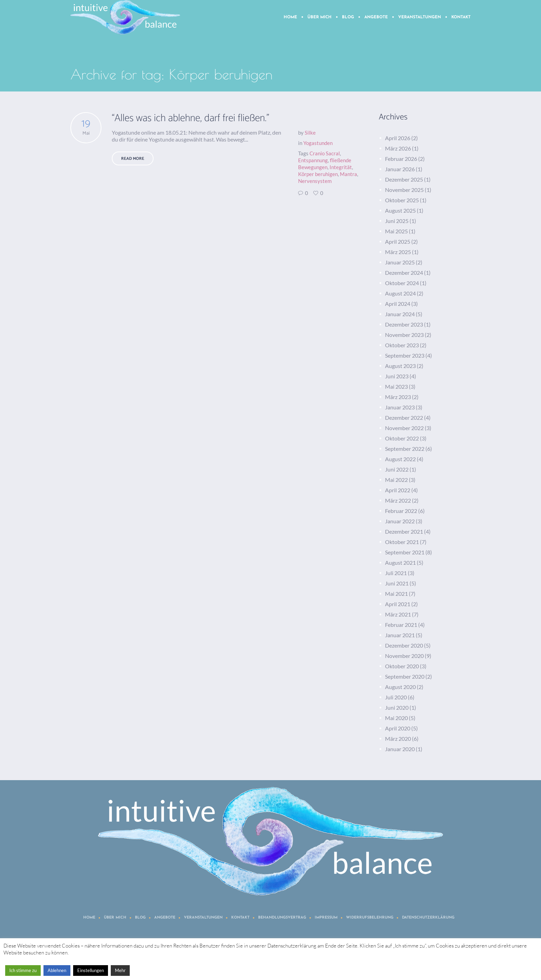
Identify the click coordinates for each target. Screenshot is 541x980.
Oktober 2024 (402, 283)
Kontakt (240, 918)
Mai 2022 (396, 480)
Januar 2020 (400, 749)
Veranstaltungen (203, 918)
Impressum (326, 918)
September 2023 (405, 355)
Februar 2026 (401, 159)
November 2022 (404, 428)
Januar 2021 (400, 635)
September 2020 (405, 676)
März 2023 (398, 397)
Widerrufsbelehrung (370, 918)
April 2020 (398, 728)
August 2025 (400, 210)
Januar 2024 (400, 314)
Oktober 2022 (402, 438)
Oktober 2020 (402, 666)
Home (89, 918)
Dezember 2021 (404, 531)
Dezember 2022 (404, 418)
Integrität (341, 167)
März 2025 (398, 252)
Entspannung (313, 160)
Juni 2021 (397, 583)
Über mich (115, 918)
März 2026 (398, 148)
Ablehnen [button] (57, 970)
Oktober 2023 (402, 345)
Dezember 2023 (404, 324)
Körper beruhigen (318, 174)
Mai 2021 (396, 594)
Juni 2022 (397, 469)
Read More (133, 159)
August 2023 (400, 366)
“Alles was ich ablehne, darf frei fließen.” (190, 118)
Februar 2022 (401, 511)
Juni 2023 (397, 376)
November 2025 (404, 190)
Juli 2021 (396, 573)
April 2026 (398, 138)
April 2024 (398, 304)
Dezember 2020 (404, 645)
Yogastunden (318, 143)
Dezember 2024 (404, 273)
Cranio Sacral (325, 153)
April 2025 (398, 241)
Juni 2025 (397, 221)
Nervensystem (315, 181)
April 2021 (398, 604)
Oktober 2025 (402, 200)
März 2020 (398, 739)
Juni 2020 (397, 707)
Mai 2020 (396, 718)
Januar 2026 (400, 169)
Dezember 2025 (404, 179)
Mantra (348, 174)
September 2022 (405, 449)
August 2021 (400, 562)
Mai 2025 (396, 231)
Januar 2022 (400, 521)
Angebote (165, 918)
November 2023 (404, 335)
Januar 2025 (400, 262)
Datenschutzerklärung (428, 918)
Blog (140, 918)
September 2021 (405, 552)
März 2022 (398, 500)
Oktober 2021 (402, 542)
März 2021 (398, 614)
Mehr (120, 970)
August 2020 (400, 687)
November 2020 (404, 656)
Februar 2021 (401, 625)
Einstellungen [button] (91, 970)
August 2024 (400, 293)
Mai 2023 (396, 386)
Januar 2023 (400, 407)
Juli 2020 (396, 697)
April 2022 (398, 490)
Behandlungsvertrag (282, 918)
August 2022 (400, 459)
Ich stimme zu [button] (23, 970)
